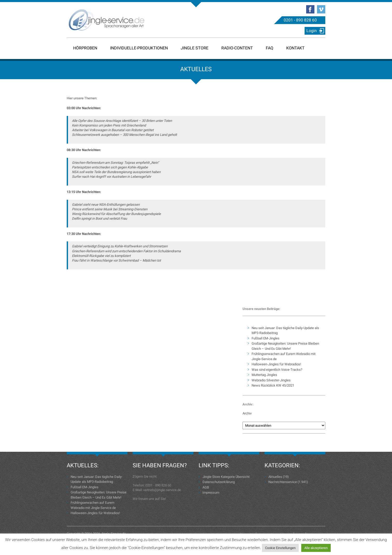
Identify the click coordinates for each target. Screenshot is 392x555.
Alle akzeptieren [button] (316, 548)
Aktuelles (275, 477)
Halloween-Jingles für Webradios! (276, 364)
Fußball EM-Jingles (266, 338)
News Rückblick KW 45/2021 (273, 385)
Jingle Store (195, 48)
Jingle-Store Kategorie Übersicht (226, 477)
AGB (206, 487)
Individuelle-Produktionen (139, 48)
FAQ (270, 48)
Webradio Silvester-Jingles (271, 380)
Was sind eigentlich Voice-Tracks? (277, 370)
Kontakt (295, 48)
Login (312, 31)
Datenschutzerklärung (219, 482)
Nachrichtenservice (283, 482)
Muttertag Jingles (264, 375)
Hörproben (85, 48)
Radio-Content (237, 48)
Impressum (211, 493)
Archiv (247, 413)
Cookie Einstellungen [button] (280, 548)
